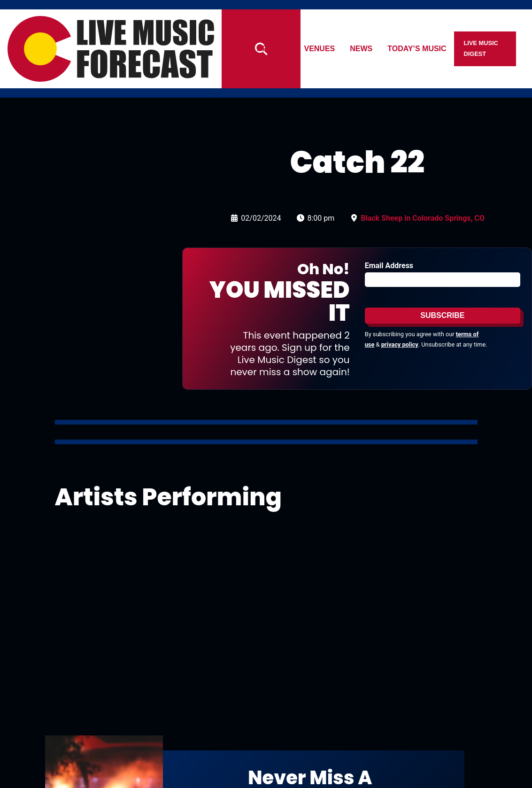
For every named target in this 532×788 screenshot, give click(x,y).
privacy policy (400, 344)
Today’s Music (435, 49)
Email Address (389, 266)
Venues (338, 49)
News (379, 49)
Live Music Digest (499, 49)
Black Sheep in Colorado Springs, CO (423, 218)
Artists (291, 49)
